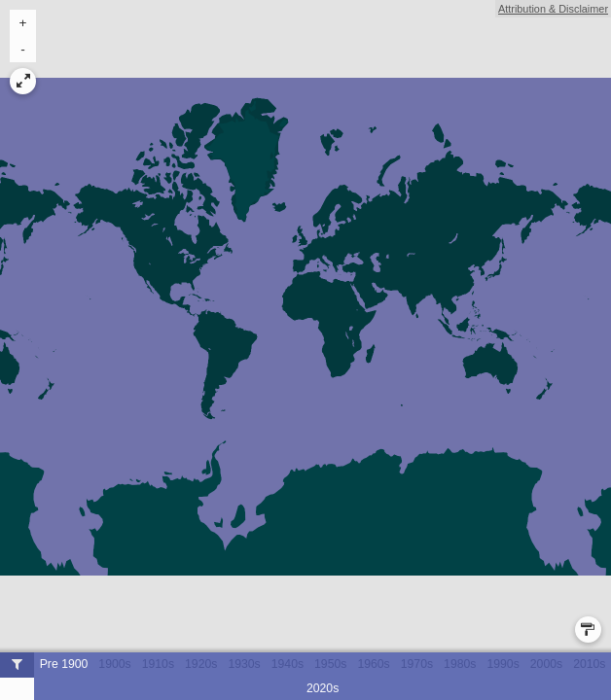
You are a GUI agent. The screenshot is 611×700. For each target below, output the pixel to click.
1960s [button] (373, 664)
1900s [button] (114, 664)
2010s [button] (589, 664)
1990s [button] (503, 664)
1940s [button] (288, 664)
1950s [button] (330, 664)
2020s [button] (323, 688)
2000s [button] (546, 664)
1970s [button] (417, 664)
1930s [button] (244, 664)
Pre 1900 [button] (64, 664)
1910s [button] (158, 664)
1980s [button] (460, 664)
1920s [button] (201, 664)
